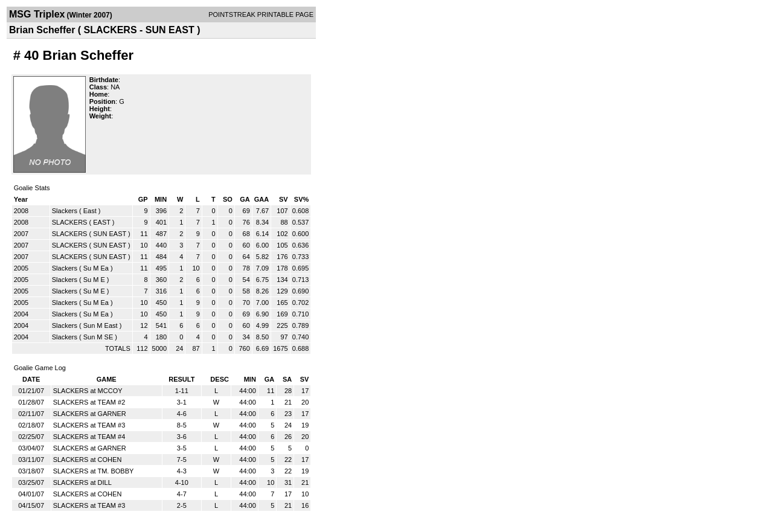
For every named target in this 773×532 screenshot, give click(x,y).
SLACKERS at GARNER (90, 414)
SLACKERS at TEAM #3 (89, 425)
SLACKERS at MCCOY (88, 391)
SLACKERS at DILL (82, 482)
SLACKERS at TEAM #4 (89, 437)
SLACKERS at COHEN (88, 460)
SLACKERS (70, 222)
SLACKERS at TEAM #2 (89, 402)
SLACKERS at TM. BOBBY (94, 471)
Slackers (65, 211)
